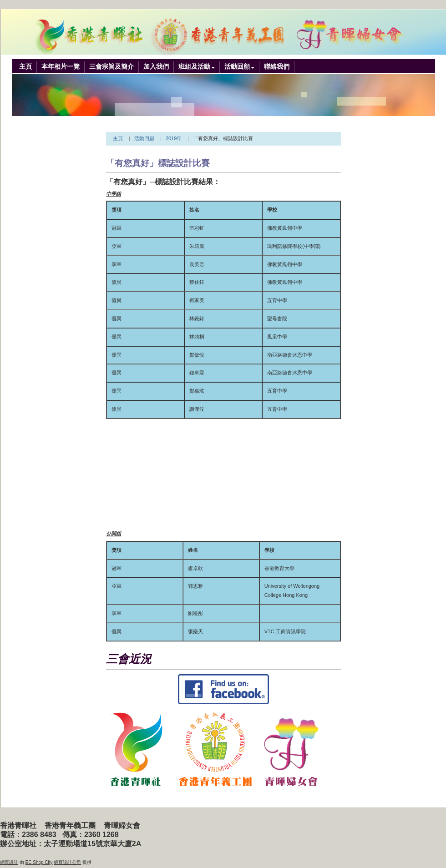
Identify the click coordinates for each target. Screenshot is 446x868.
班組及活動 (194, 66)
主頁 (25, 66)
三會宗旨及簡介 (111, 66)
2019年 (174, 138)
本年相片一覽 (61, 66)
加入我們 (156, 66)
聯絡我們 (277, 66)
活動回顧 (237, 66)
